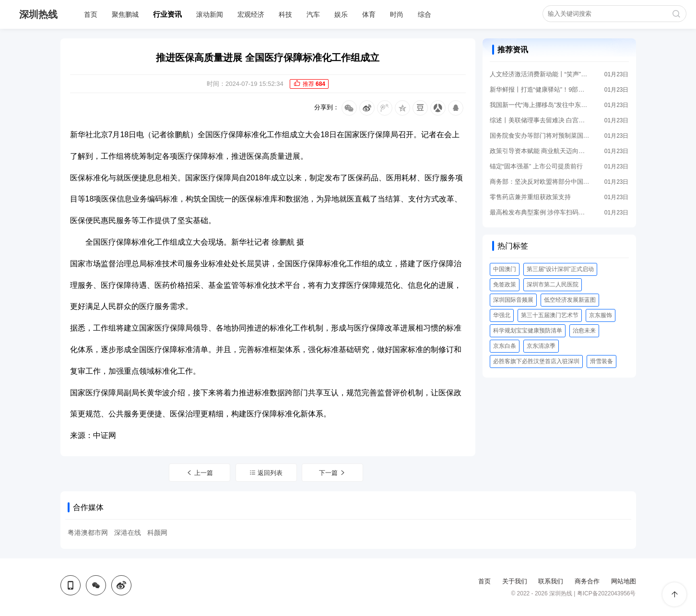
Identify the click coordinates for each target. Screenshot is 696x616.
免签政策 (505, 284)
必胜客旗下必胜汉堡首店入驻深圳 (536, 361)
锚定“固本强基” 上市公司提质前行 (536, 166)
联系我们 (551, 581)
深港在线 (128, 533)
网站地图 (624, 581)
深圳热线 (38, 14)
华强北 (502, 315)
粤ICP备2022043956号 (607, 593)
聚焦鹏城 (125, 14)
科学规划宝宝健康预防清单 (528, 331)
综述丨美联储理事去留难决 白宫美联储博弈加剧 (540, 120)
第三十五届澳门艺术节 (550, 315)
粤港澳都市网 (88, 533)
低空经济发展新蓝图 (570, 300)
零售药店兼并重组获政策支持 (530, 197)
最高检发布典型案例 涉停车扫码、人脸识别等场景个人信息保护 (540, 212)
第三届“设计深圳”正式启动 (560, 269)
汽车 (313, 14)
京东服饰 (601, 315)
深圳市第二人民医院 (553, 284)
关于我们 (515, 581)
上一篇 (200, 473)
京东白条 (505, 346)
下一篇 (332, 473)
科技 (285, 14)
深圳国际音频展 (513, 300)
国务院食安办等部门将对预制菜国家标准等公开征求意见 (540, 136)
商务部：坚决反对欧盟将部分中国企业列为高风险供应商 (540, 182)
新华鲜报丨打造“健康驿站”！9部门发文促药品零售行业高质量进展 (540, 89)
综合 (425, 14)
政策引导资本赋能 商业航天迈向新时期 (540, 151)
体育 (369, 14)
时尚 (397, 14)
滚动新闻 (210, 14)
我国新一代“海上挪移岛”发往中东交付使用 (540, 105)
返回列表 (266, 473)
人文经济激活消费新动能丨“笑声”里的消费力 (540, 74)
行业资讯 (167, 14)
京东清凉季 (541, 346)
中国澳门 (505, 269)
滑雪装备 (602, 361)
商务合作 (587, 581)
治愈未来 (584, 331)
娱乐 (341, 14)
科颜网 (157, 533)
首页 (91, 14)
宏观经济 (251, 14)
